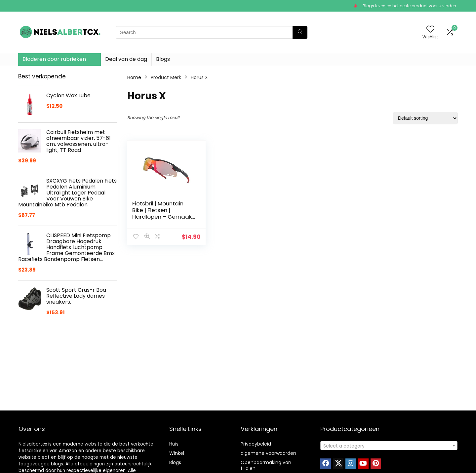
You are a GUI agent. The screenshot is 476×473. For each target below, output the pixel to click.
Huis (174, 444)
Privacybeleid (256, 444)
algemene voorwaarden (268, 453)
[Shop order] (425, 118)
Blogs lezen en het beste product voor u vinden (409, 6)
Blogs (163, 59)
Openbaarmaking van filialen (266, 465)
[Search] (300, 32)
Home (134, 77)
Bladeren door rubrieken (54, 59)
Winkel (177, 453)
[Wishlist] (430, 30)
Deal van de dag (126, 59)
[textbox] (389, 446)
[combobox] (389, 446)
